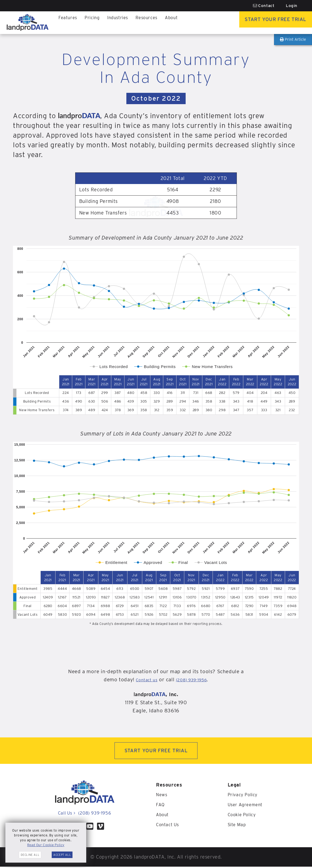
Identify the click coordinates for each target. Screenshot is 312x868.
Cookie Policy (244, 816)
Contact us (143, 680)
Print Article (293, 39)
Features (67, 23)
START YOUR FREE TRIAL (156, 751)
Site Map (238, 825)
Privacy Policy (244, 796)
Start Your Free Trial (272, 23)
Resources (141, 23)
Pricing (90, 23)
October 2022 (156, 98)
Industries (114, 23)
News (162, 796)
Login (292, 6)
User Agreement (247, 806)
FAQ (161, 806)
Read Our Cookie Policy (46, 845)
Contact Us (169, 825)
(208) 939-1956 (194, 680)
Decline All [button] (30, 855)
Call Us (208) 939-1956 (84, 814)
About (164, 23)
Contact (264, 6)
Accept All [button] (62, 855)
